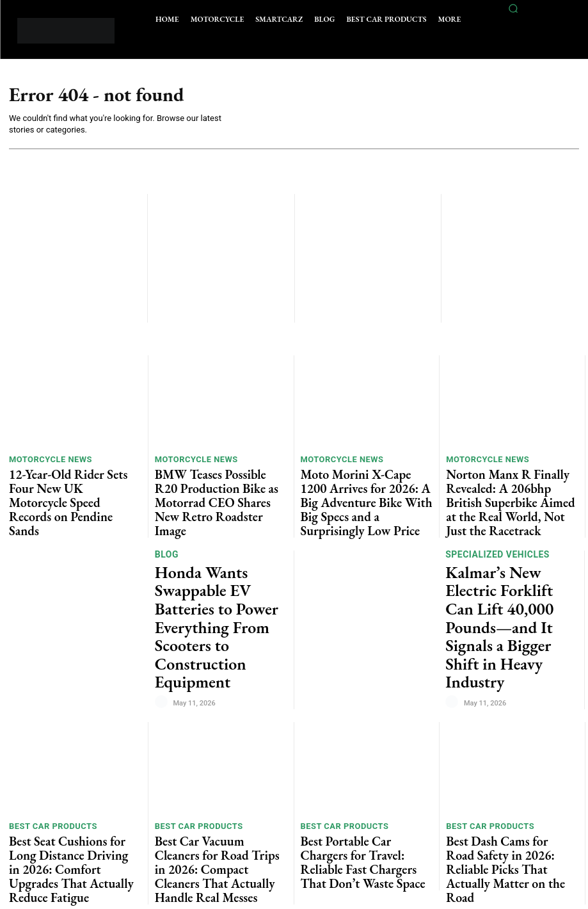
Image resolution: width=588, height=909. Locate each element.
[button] (514, 8)
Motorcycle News (45, 461)
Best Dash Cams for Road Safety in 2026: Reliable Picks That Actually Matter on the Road (509, 754)
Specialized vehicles (494, 527)
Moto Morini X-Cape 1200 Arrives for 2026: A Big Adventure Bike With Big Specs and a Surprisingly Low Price (364, 487)
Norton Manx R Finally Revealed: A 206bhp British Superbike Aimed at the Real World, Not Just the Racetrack (512, 487)
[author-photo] (163, 600)
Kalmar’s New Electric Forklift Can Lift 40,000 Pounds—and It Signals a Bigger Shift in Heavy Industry (501, 565)
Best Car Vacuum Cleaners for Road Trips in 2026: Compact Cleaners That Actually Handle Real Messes (220, 754)
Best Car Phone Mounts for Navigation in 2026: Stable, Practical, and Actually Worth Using (220, 837)
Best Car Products (47, 733)
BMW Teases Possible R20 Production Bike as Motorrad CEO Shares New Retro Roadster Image (218, 482)
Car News (467, 806)
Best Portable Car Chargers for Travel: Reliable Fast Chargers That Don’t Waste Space (365, 754)
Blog (166, 533)
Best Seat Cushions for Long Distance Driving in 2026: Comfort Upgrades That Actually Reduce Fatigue (73, 759)
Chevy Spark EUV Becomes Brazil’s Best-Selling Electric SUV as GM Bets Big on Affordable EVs (506, 837)
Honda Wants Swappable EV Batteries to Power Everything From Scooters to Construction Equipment (221, 565)
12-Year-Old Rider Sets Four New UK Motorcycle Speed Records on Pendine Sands (70, 482)
